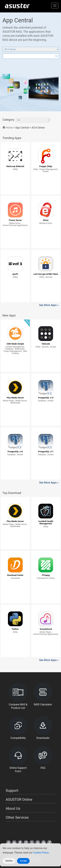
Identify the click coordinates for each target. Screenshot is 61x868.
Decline (9, 861)
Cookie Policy (41, 853)
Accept (23, 861)
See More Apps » (49, 305)
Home (8, 128)
